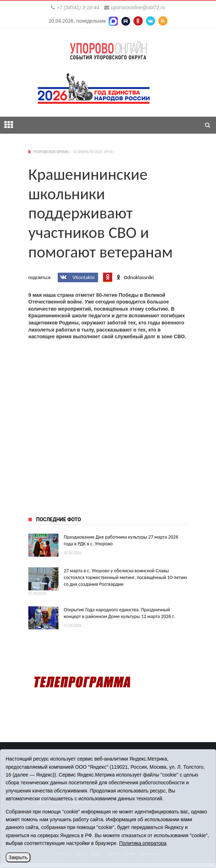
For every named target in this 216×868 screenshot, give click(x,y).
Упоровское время (50, 152)
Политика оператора (143, 843)
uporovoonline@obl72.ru (138, 7)
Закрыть (18, 857)
